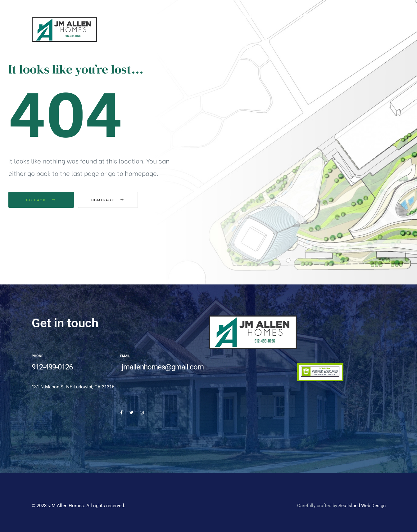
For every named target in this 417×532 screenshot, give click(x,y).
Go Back (41, 200)
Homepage (112, 200)
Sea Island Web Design (362, 506)
